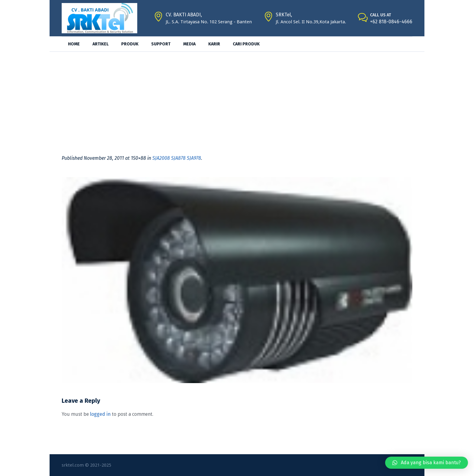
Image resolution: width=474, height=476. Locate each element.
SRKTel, (284, 15)
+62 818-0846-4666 (391, 22)
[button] (427, 463)
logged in (100, 414)
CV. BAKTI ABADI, (184, 15)
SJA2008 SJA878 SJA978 (177, 158)
